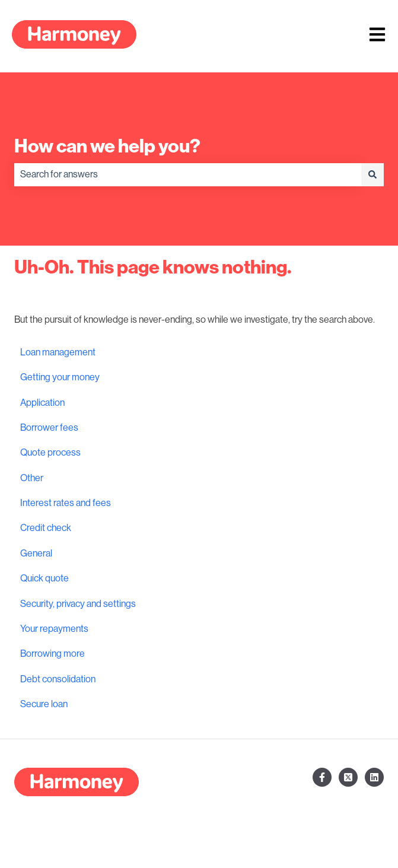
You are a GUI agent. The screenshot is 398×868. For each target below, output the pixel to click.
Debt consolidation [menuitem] (58, 679)
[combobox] (188, 174)
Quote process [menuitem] (50, 453)
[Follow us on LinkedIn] (374, 777)
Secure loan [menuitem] (44, 704)
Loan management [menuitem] (58, 352)
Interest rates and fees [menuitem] (66, 503)
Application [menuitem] (42, 403)
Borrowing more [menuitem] (52, 654)
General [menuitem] (36, 554)
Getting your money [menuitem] (60, 377)
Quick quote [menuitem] (44, 578)
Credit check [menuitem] (46, 528)
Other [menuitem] (32, 478)
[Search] (372, 174)
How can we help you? (107, 146)
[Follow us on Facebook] (322, 777)
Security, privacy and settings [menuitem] (78, 604)
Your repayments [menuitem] (54, 629)
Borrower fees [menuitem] (49, 428)
